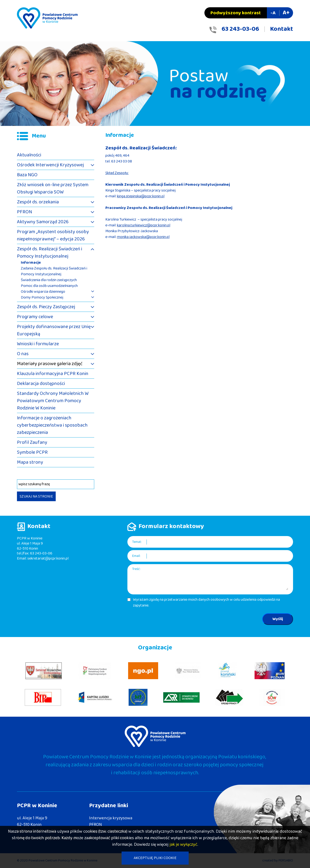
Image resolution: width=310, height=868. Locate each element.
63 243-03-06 (240, 29)
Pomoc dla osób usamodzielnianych (49, 286)
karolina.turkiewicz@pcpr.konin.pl (144, 225)
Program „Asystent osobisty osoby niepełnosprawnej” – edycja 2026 (53, 235)
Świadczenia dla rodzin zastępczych (49, 280)
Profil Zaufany (32, 442)
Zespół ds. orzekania (38, 202)
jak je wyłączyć (183, 845)
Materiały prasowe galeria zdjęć (50, 364)
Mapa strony (30, 462)
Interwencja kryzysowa (111, 818)
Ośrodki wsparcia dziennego (43, 292)
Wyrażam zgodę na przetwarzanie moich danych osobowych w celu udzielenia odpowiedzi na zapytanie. (206, 603)
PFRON (24, 212)
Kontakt (282, 29)
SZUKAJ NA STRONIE (36, 496)
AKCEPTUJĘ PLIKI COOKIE (155, 858)
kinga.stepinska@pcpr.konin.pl (141, 196)
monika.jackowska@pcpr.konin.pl (143, 237)
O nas (23, 354)
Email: (136, 556)
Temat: (137, 542)
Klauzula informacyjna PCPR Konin (53, 374)
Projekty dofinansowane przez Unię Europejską (54, 330)
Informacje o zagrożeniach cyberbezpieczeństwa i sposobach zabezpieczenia (52, 425)
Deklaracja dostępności (41, 384)
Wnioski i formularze (38, 344)
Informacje (31, 263)
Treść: (136, 569)
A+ (286, 13)
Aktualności (29, 155)
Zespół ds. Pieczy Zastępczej (46, 307)
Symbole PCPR (32, 452)
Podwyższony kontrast (236, 13)
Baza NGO (27, 175)
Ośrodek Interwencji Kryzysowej (50, 165)
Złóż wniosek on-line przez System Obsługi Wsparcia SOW (53, 188)
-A (273, 13)
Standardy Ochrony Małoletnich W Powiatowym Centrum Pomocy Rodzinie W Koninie (53, 401)
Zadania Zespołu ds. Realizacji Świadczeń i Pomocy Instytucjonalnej (54, 271)
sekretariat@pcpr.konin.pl (48, 558)
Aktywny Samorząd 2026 (43, 222)
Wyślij (278, 619)
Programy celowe (35, 317)
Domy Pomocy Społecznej (42, 298)
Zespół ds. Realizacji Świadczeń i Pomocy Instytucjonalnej (50, 253)
